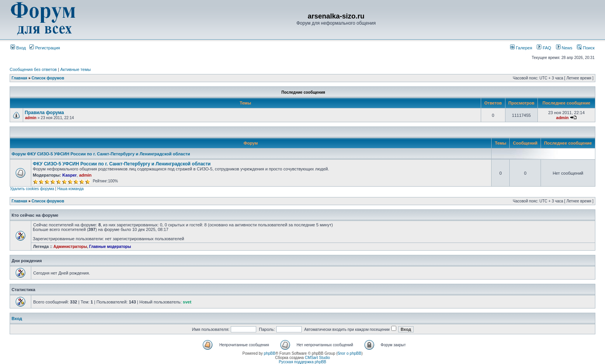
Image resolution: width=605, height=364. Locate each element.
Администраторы (70, 247)
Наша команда (70, 189)
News (562, 48)
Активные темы (75, 69)
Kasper (69, 175)
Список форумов (48, 78)
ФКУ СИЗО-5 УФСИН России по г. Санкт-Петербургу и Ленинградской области (122, 164)
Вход (18, 48)
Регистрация (45, 48)
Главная (19, 78)
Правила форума (44, 113)
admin (31, 118)
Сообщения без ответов (33, 69)
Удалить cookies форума (32, 189)
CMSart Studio (317, 358)
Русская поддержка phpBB (302, 362)
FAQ (544, 48)
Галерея (521, 48)
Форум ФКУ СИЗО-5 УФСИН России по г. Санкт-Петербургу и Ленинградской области (101, 154)
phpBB (270, 353)
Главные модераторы (110, 247)
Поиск (586, 48)
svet (187, 302)
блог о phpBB (350, 353)
